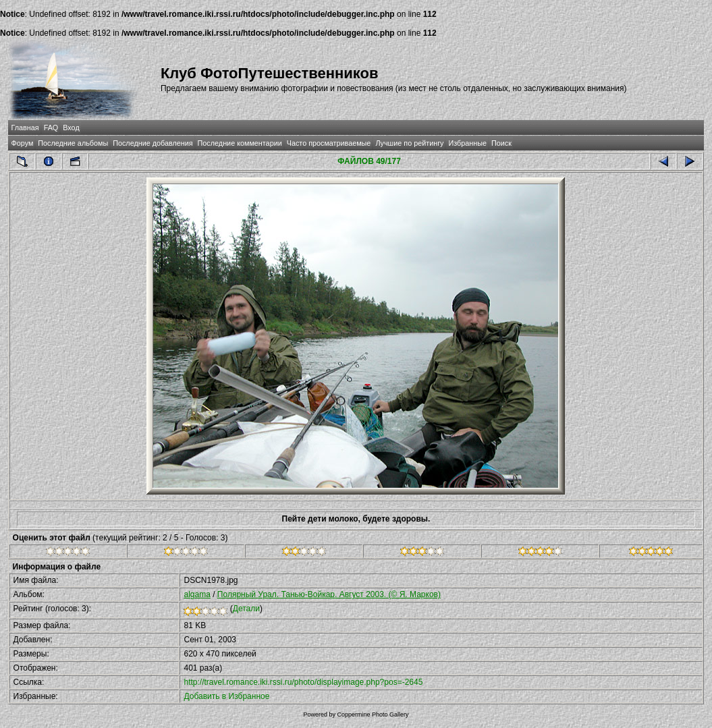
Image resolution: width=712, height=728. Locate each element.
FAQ (51, 128)
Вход (71, 128)
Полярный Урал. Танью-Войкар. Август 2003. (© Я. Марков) (329, 594)
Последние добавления (153, 143)
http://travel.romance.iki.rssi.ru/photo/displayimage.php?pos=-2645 (303, 682)
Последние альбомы (73, 143)
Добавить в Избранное (226, 696)
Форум (23, 143)
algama (197, 594)
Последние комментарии (240, 143)
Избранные (467, 143)
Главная (25, 128)
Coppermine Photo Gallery (373, 715)
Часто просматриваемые (329, 143)
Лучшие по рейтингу (409, 143)
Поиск (501, 143)
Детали (246, 609)
